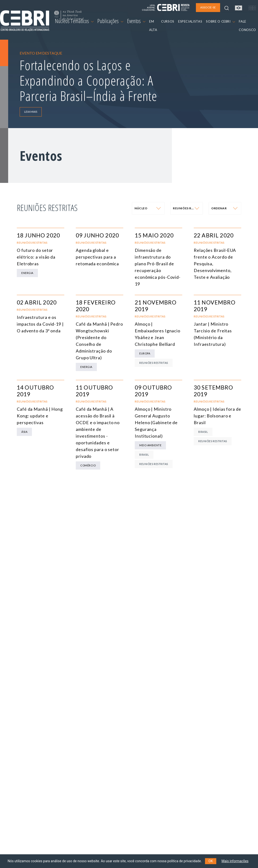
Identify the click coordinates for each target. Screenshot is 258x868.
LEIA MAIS (31, 112)
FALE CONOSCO (247, 26)
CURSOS (168, 21)
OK (211, 861)
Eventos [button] (136, 21)
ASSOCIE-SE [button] (208, 7)
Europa (145, 353)
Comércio (88, 465)
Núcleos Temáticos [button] (74, 21)
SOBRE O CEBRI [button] (220, 21)
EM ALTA (153, 26)
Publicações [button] (110, 21)
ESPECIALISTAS (190, 21)
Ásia (24, 432)
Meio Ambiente (150, 445)
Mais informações (235, 861)
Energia (27, 273)
